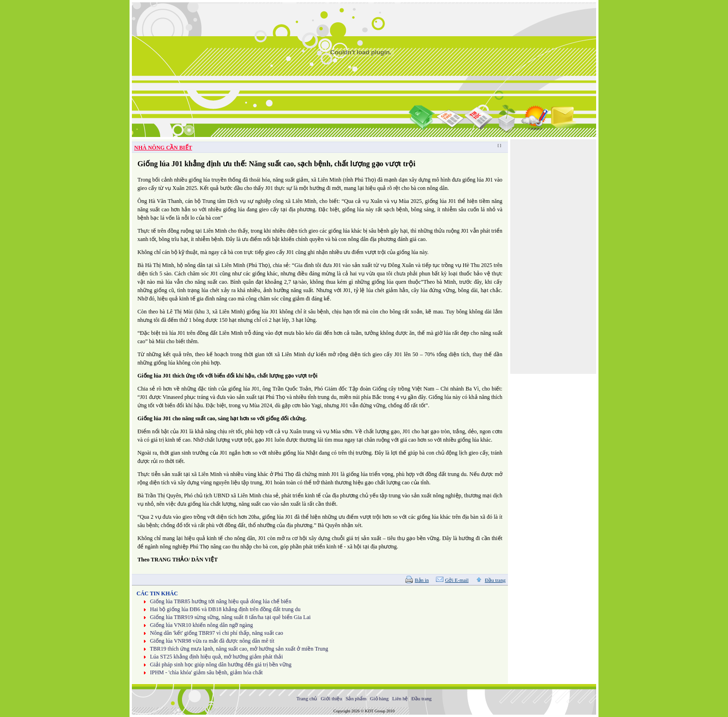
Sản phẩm (356, 699)
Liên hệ (400, 699)
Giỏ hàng (379, 699)
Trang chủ (307, 699)
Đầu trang (495, 580)
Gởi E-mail (457, 580)
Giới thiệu (331, 699)
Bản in (422, 580)
